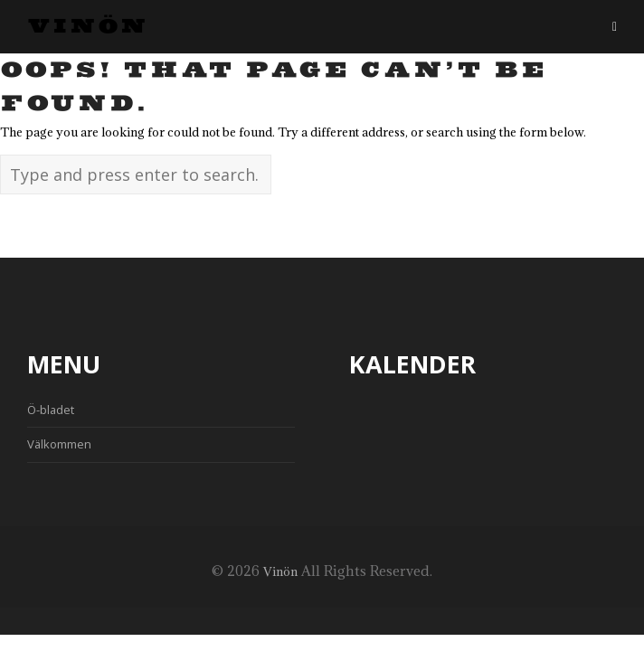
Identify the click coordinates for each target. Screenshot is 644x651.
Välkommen (59, 444)
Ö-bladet (51, 410)
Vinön (88, 27)
